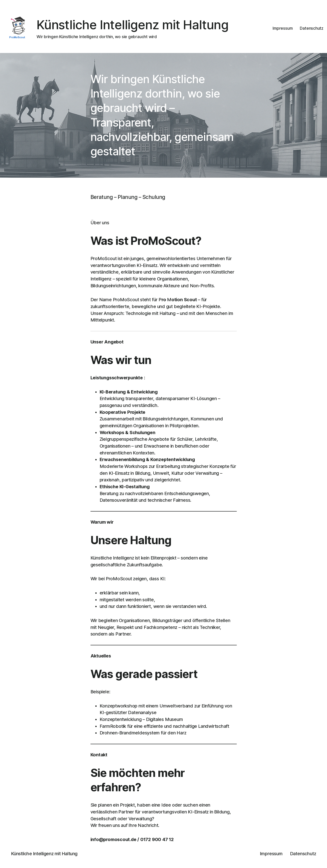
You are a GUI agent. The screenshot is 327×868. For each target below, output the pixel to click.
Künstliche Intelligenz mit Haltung (133, 25)
